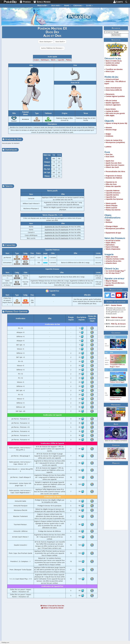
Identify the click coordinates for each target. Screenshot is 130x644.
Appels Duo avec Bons (114, 163)
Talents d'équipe (112, 205)
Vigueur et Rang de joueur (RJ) (116, 123)
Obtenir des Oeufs (112, 167)
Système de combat (113, 63)
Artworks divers (111, 263)
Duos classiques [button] (46, 42)
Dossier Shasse (116, 305)
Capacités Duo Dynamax (114, 199)
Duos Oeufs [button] (60, 42)
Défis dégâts (110, 115)
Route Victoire (111, 109)
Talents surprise (111, 208)
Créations (78, 6)
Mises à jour (110, 71)
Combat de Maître (112, 111)
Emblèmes (109, 136)
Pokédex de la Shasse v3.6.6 (116, 308)
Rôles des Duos (111, 184)
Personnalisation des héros (115, 171)
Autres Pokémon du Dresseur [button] (52, 48)
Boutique (109, 222)
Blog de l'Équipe (111, 281)
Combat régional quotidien (115, 96)
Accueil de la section (113, 241)
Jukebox (108, 147)
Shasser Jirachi (112, 314)
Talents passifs (111, 203)
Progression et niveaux (114, 176)
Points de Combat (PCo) (114, 140)
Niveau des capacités (113, 186)
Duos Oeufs (110, 157)
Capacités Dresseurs (113, 193)
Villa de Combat (111, 101)
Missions (109, 128)
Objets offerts (111, 243)
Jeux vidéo (56, 6)
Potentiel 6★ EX (111, 182)
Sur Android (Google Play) (116, 271)
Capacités (61, 60)
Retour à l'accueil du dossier (52, 608)
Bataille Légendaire (113, 103)
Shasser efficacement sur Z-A (116, 310)
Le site (89, 6)
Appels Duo (110, 161)
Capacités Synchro (112, 195)
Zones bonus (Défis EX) (114, 90)
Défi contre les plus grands (115, 113)
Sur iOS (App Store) (113, 273)
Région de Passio (112, 257)
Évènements (110, 94)
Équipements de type (113, 233)
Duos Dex (109, 154)
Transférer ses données (114, 69)
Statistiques (45, 60)
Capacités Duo (111, 197)
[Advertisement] (116, 498)
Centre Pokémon (112, 65)
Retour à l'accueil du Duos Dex (52, 606)
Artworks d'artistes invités (115, 259)
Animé (67, 6)
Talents (53, 60)
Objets (108, 220)
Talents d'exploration (113, 249)
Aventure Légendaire (113, 105)
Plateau (69, 60)
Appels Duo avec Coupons (115, 165)
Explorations (110, 245)
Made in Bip (43, 6)
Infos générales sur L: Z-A (115, 312)
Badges (108, 134)
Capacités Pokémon (113, 191)
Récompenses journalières (115, 228)
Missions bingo (111, 130)
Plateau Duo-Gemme (113, 210)
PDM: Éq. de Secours (118, 324)
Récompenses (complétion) (115, 142)
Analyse (36, 60)
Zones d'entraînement (114, 88)
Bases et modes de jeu (114, 61)
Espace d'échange (112, 247)
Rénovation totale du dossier (117, 320)
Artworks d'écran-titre (113, 261)
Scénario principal (112, 79)
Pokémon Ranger (117, 317)
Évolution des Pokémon (114, 178)
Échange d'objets (112, 226)
